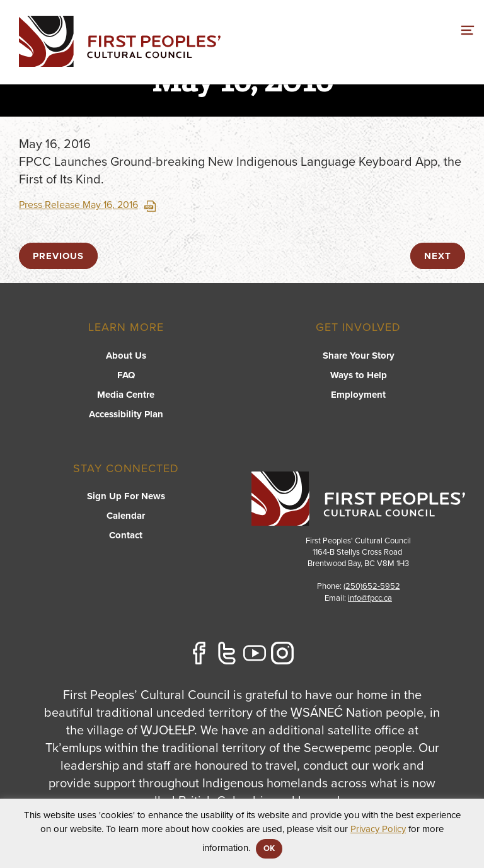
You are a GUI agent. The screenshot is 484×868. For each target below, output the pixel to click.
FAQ (126, 375)
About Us (126, 356)
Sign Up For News (126, 496)
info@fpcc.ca (370, 598)
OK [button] (269, 848)
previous (58, 256)
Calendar (126, 516)
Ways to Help (359, 375)
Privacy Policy (378, 829)
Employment (358, 395)
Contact (126, 535)
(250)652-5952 (372, 586)
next (438, 256)
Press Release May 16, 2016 (87, 205)
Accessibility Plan (126, 414)
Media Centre (126, 395)
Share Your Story (359, 356)
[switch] (468, 28)
